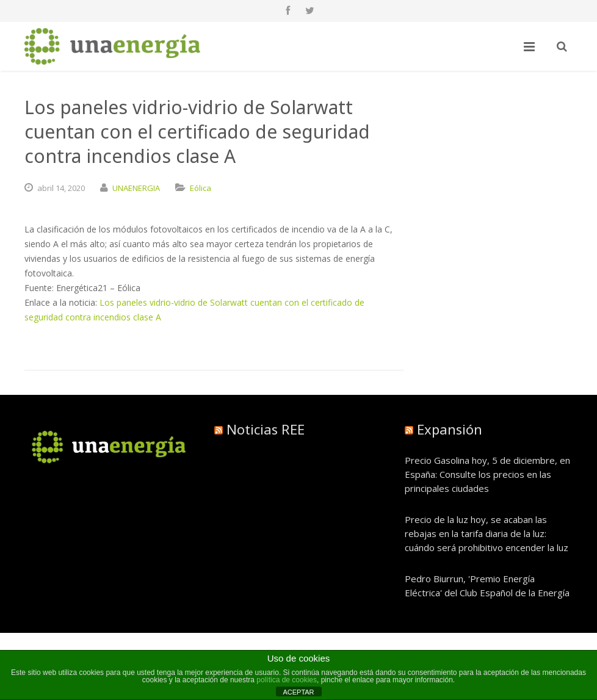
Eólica (201, 188)
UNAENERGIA (136, 188)
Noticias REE (266, 429)
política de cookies (287, 680)
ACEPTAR (298, 692)
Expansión (450, 429)
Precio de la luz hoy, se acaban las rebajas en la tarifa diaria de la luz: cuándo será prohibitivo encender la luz (487, 533)
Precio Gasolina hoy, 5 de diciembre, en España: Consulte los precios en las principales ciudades (487, 474)
